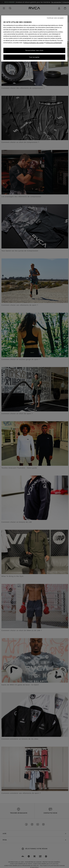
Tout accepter (34, 57)
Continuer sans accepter (55, 18)
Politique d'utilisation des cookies (33, 43)
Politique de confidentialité (54, 43)
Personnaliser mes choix (34, 50)
